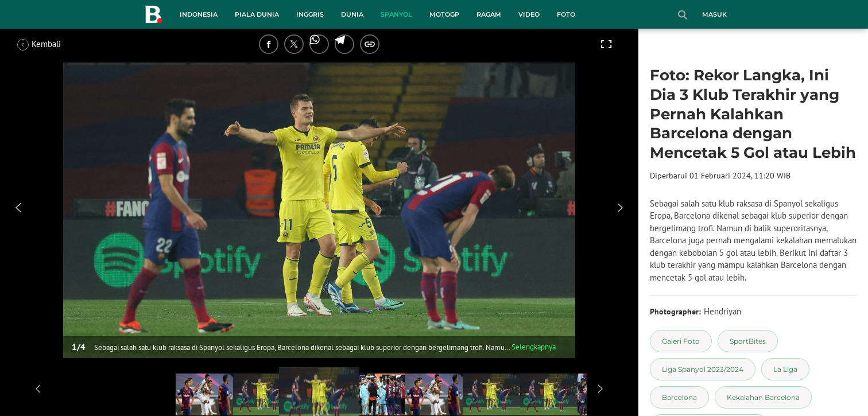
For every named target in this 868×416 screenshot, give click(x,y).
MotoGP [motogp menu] (444, 14)
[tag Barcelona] (679, 397)
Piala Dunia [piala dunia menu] (257, 14)
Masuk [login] (714, 14)
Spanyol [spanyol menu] (396, 14)
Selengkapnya (534, 347)
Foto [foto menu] (566, 14)
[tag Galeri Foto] (681, 341)
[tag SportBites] (748, 341)
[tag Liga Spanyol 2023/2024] (703, 369)
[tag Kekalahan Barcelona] (763, 397)
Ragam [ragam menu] (489, 14)
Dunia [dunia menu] (352, 14)
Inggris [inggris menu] (310, 14)
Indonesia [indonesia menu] (199, 14)
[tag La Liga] (785, 369)
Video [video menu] (529, 14)
